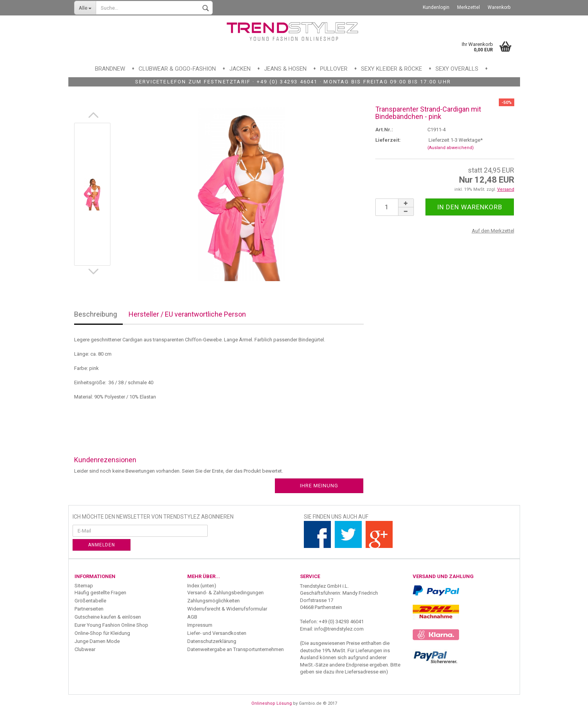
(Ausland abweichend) (451, 148)
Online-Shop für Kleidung (102, 633)
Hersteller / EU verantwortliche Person (187, 314)
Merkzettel (469, 7)
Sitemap (84, 586)
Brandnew (110, 69)
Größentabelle (90, 601)
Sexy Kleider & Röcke (391, 69)
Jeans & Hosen (285, 69)
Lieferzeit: (388, 140)
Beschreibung (96, 314)
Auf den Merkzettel (493, 231)
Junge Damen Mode (97, 641)
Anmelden (102, 545)
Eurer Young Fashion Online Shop (111, 625)
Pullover (334, 69)
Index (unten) (202, 586)
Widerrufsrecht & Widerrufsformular (227, 609)
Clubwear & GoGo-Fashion (177, 69)
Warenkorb (499, 7)
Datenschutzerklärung (212, 641)
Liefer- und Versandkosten (217, 633)
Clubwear (85, 649)
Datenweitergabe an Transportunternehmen (236, 649)
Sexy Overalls (457, 69)
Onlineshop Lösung (272, 703)
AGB (192, 617)
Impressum (200, 625)
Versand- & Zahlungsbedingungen (225, 593)
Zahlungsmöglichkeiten (214, 601)
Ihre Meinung (319, 486)
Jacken (240, 69)
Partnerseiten (89, 609)
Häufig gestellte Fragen (100, 593)
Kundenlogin (436, 7)
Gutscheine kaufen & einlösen (108, 617)
